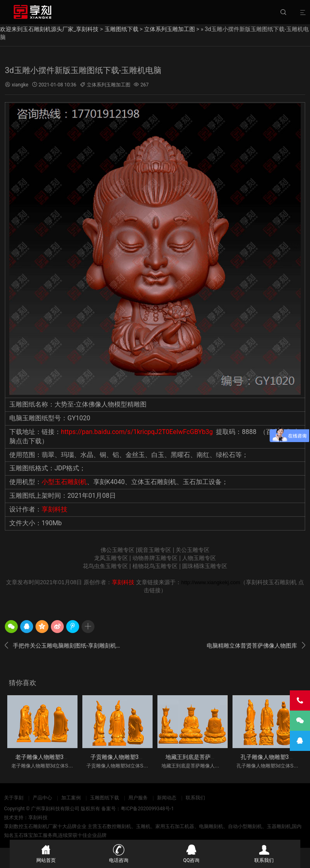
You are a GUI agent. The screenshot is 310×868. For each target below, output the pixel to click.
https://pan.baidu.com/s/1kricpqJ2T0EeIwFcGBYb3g (137, 432)
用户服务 (138, 798)
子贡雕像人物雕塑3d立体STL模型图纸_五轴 (145, 757)
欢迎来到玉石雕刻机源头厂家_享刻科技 (49, 29)
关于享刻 (14, 798)
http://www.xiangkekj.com (211, 582)
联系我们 (195, 798)
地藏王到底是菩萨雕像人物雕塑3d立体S (216, 757)
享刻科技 (54, 509)
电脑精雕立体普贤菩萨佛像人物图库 (256, 646)
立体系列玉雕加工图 (170, 29)
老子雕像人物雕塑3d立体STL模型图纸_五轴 (70, 757)
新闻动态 (167, 798)
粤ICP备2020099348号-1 (147, 809)
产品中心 (42, 798)
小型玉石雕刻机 (64, 482)
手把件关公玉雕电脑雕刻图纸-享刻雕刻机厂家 (65, 646)
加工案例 (71, 798)
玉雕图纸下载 (121, 29)
